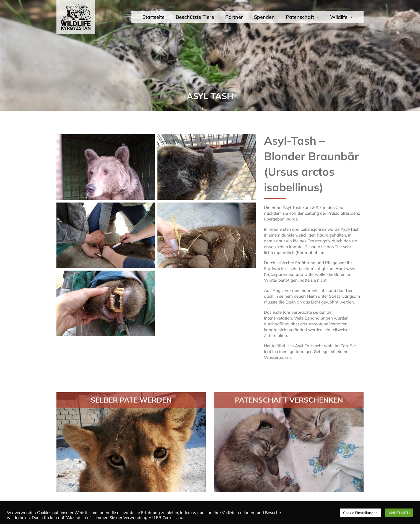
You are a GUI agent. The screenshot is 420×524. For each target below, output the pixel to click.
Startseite (154, 17)
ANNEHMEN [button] (399, 513)
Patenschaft (302, 17)
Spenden (264, 17)
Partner (234, 17)
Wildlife (341, 17)
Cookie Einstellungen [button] (360, 513)
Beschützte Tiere (195, 17)
